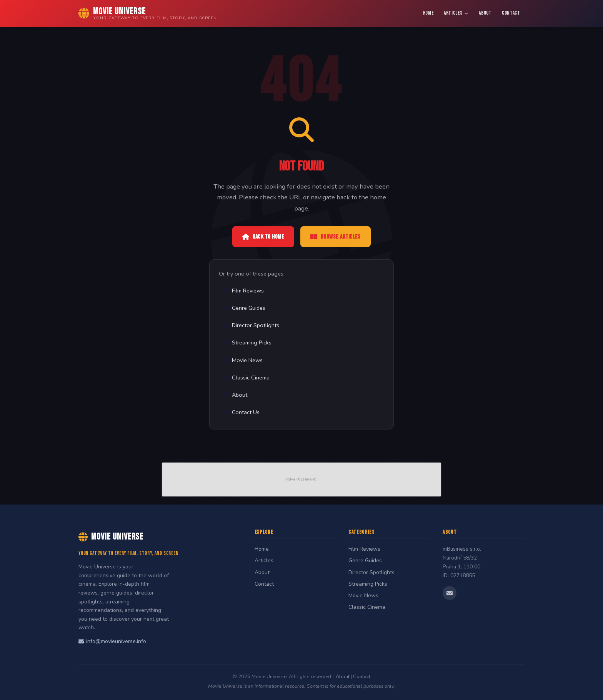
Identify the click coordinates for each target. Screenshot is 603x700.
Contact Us (241, 412)
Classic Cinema (246, 378)
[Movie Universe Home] (148, 13)
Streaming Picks (247, 342)
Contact (511, 13)
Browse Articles (336, 237)
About (485, 13)
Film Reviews (243, 291)
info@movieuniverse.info (112, 641)
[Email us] (450, 593)
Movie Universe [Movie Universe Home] (111, 537)
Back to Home (263, 237)
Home (428, 13)
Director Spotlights (251, 325)
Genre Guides (244, 308)
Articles (456, 13)
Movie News (243, 360)
